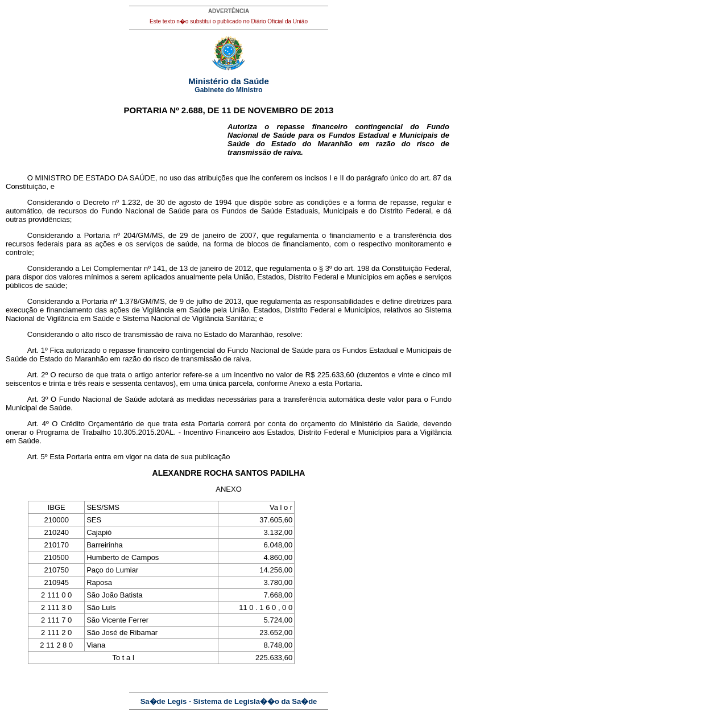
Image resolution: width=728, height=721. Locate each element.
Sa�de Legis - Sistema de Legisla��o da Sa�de (229, 701)
